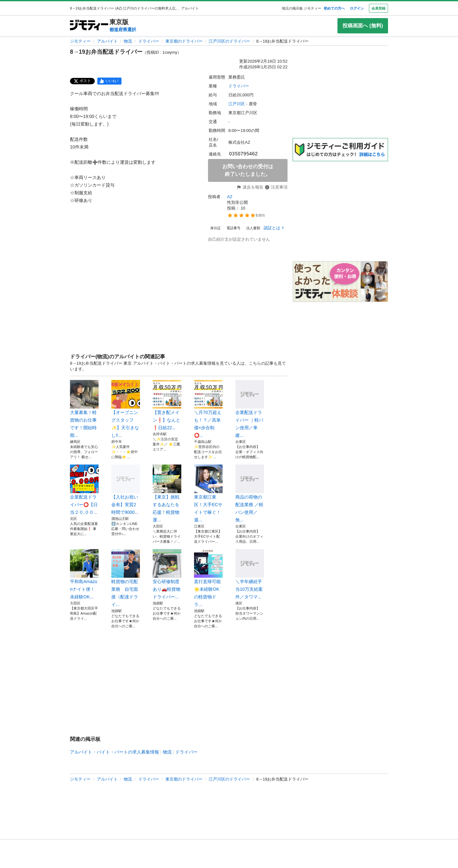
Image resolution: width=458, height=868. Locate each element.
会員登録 (378, 8)
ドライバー (149, 41)
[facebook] (109, 81)
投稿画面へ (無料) (363, 26)
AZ (230, 197)
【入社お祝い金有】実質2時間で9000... (126, 490)
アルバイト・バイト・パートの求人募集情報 (114, 752)
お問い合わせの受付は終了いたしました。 (248, 170)
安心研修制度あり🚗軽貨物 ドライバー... (167, 574)
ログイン (357, 8)
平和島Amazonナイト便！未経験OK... (84, 574)
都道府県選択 (123, 30)
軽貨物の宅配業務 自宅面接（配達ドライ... (126, 578)
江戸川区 (237, 104)
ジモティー (80, 41)
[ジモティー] (89, 26)
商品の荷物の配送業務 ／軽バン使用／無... (250, 493)
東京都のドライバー (184, 41)
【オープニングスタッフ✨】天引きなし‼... (126, 409)
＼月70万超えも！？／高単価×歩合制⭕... (208, 409)
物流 (128, 41)
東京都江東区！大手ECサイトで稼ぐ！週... (208, 493)
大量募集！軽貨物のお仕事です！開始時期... (84, 409)
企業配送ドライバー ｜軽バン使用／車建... (250, 409)
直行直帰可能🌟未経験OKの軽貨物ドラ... (208, 578)
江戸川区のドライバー (229, 41)
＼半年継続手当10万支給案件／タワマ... (250, 574)
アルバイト (107, 41)
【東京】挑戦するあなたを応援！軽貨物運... (167, 493)
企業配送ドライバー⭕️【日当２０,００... (84, 490)
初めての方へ (334, 8)
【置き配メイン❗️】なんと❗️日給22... (167, 405)
